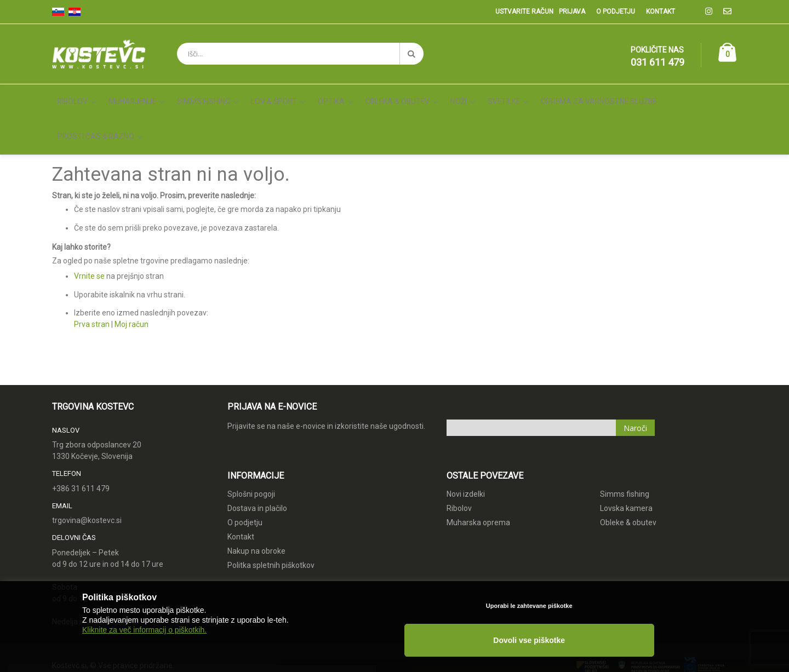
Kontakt (661, 12)
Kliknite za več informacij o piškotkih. (144, 651)
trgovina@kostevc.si (87, 473)
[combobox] (300, 54)
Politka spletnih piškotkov (271, 517)
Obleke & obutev (628, 474)
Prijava (572, 12)
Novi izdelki (466, 446)
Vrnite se (89, 228)
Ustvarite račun (524, 12)
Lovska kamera (626, 460)
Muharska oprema (478, 474)
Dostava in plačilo (257, 460)
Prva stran (92, 277)
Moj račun (131, 277)
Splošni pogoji (251, 446)
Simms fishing (625, 446)
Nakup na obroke (256, 503)
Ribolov (459, 460)
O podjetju (616, 12)
